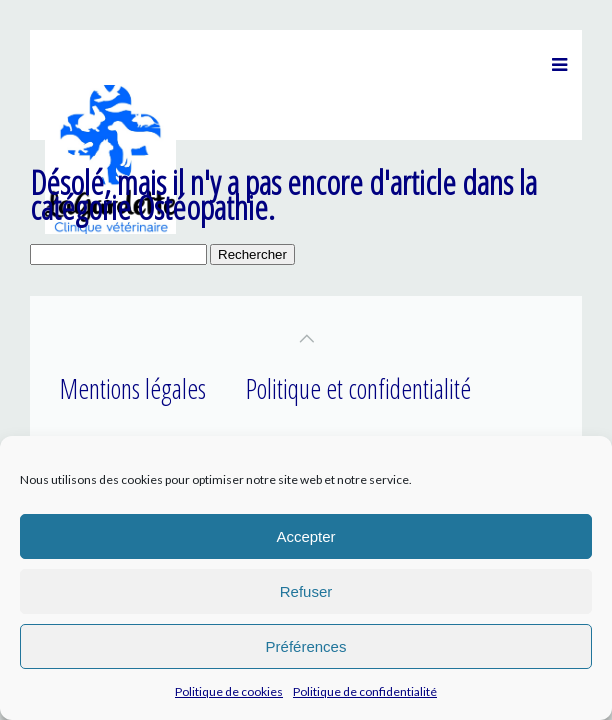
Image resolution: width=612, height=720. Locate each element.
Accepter (305, 536)
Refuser (306, 591)
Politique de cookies (229, 691)
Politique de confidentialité (365, 691)
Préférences (306, 646)
